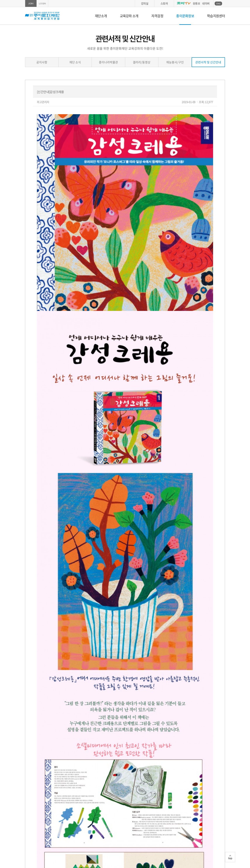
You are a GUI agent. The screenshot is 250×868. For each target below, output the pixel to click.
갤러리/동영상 (142, 62)
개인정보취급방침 (91, 840)
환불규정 (164, 840)
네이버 (206, 3)
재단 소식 (75, 62)
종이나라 (66, 828)
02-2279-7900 (134, 856)
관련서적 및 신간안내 (208, 62)
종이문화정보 (185, 16)
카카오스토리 (224, 853)
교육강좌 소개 (129, 16)
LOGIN (42, 3)
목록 (210, 792)
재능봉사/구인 (175, 62)
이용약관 (118, 840)
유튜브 (196, 3)
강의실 (145, 3)
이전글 (40, 792)
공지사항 (42, 62)
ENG (218, 4)
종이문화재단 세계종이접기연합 (42, 16)
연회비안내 (141, 840)
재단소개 (101, 16)
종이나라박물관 (108, 62)
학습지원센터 (216, 16)
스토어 (164, 3)
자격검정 (157, 16)
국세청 (185, 828)
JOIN (31, 3)
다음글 (54, 792)
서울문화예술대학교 (148, 828)
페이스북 (219, 853)
